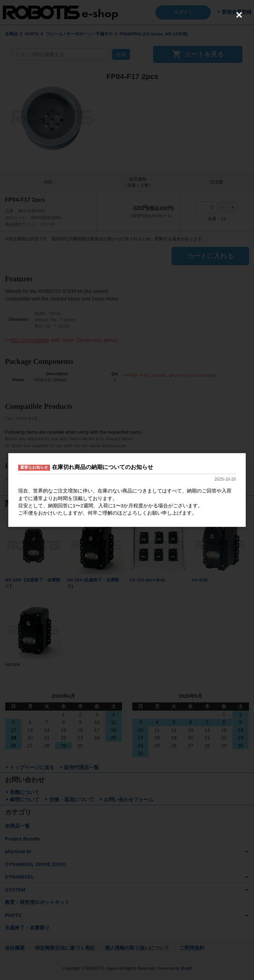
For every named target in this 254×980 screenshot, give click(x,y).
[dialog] (127, 490)
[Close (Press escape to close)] (239, 15)
